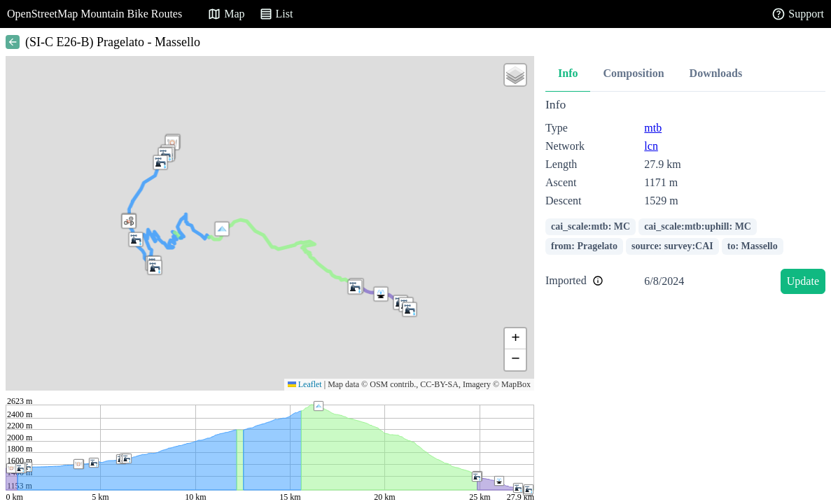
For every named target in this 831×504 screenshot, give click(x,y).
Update (803, 281)
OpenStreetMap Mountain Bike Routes (95, 14)
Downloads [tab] (716, 73)
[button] (355, 287)
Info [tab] (568, 73)
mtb (653, 128)
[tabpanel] (685, 198)
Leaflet (305, 384)
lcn (651, 146)
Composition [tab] (633, 73)
